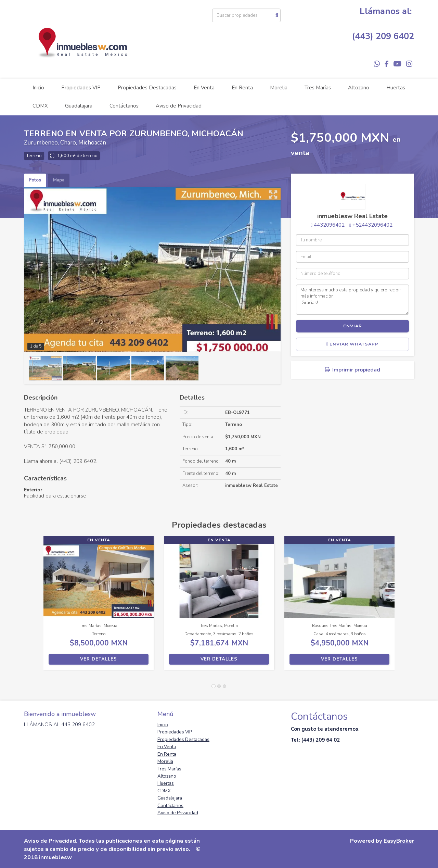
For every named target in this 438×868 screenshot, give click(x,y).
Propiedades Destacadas (147, 88)
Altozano (359, 88)
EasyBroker (399, 841)
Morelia (279, 88)
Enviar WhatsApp (353, 344)
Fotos (35, 180)
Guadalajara (79, 106)
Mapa (59, 180)
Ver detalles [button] (99, 659)
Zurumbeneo (41, 143)
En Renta (242, 88)
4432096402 (329, 225)
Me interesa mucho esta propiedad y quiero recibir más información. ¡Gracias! (352, 300)
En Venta (204, 88)
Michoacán (92, 143)
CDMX (40, 106)
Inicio (38, 88)
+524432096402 (372, 225)
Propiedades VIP (81, 88)
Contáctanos (124, 106)
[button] (34, 606)
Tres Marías (318, 88)
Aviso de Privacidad (179, 106)
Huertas (396, 88)
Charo (68, 143)
